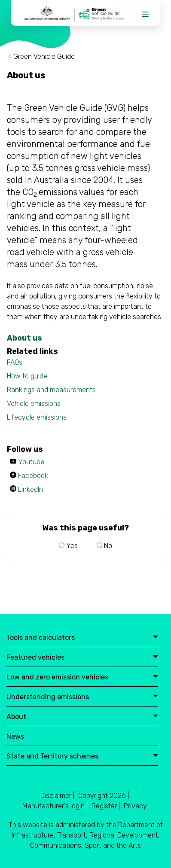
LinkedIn (31, 489)
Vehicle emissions (34, 404)
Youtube (31, 462)
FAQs (15, 362)
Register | (106, 806)
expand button (156, 637)
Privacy (135, 806)
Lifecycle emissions (37, 417)
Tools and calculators (82, 638)
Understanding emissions (82, 697)
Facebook (33, 476)
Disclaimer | (57, 796)
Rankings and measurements (51, 390)
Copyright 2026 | (104, 796)
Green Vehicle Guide (44, 56)
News (15, 737)
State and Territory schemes (82, 757)
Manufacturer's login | (55, 806)
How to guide (27, 376)
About (82, 717)
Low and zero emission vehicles (82, 678)
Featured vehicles (82, 658)
